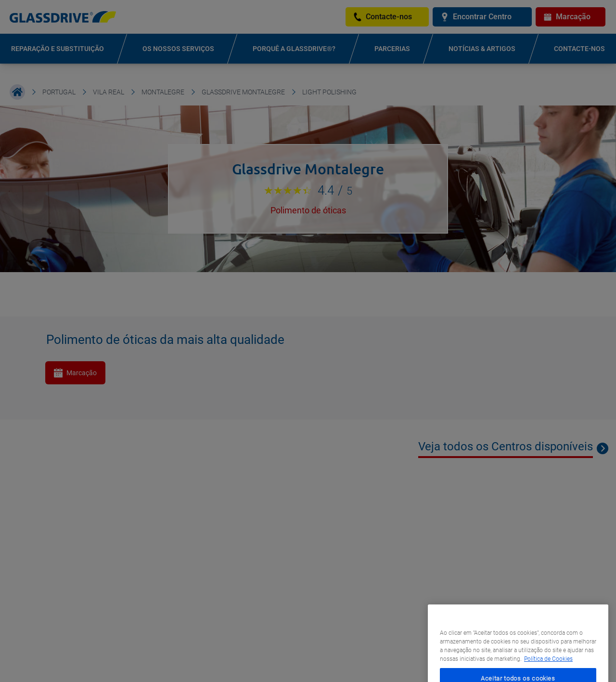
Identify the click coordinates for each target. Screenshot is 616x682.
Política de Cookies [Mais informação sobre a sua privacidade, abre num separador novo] (548, 669)
